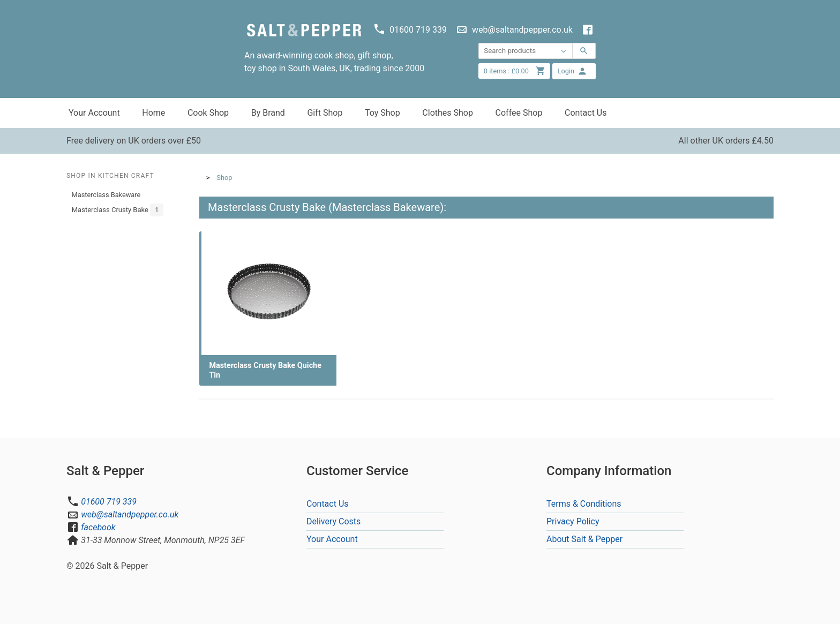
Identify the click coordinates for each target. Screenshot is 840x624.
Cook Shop (208, 113)
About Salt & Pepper (584, 539)
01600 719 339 (109, 502)
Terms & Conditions (584, 504)
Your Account (94, 113)
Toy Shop (382, 113)
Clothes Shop (448, 113)
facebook (98, 527)
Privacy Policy (573, 521)
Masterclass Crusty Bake (118, 210)
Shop (224, 178)
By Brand (268, 113)
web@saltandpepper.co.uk (130, 514)
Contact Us (586, 113)
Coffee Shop (519, 113)
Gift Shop (325, 113)
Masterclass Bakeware (106, 195)
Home (153, 113)
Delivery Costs (333, 521)
